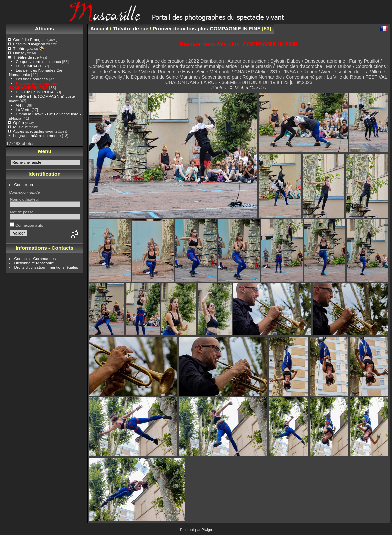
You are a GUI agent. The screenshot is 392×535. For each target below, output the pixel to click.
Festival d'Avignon (29, 44)
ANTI (21, 105)
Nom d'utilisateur (25, 199)
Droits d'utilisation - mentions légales (46, 267)
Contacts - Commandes (35, 258)
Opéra (19, 122)
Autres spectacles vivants (35, 131)
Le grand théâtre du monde (37, 136)
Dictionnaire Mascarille (34, 263)
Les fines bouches (32, 79)
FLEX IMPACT (28, 66)
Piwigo (206, 530)
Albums (45, 29)
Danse (19, 53)
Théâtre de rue (26, 57)
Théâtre (20, 48)
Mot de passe (22, 212)
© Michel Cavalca (248, 88)
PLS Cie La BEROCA (34, 92)
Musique (20, 127)
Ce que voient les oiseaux (38, 61)
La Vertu (23, 109)
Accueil (100, 29)
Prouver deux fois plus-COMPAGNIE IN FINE (34, 85)
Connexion (24, 184)
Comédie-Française (30, 39)
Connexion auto (27, 225)
